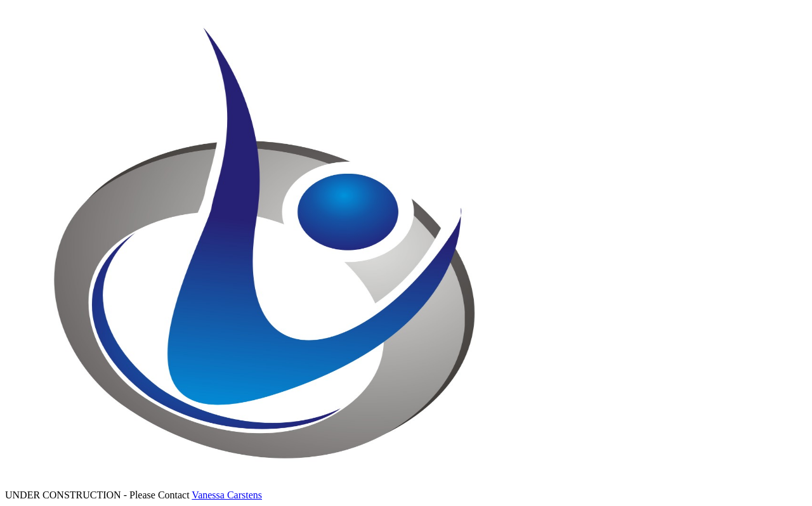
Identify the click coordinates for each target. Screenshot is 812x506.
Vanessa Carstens (227, 495)
